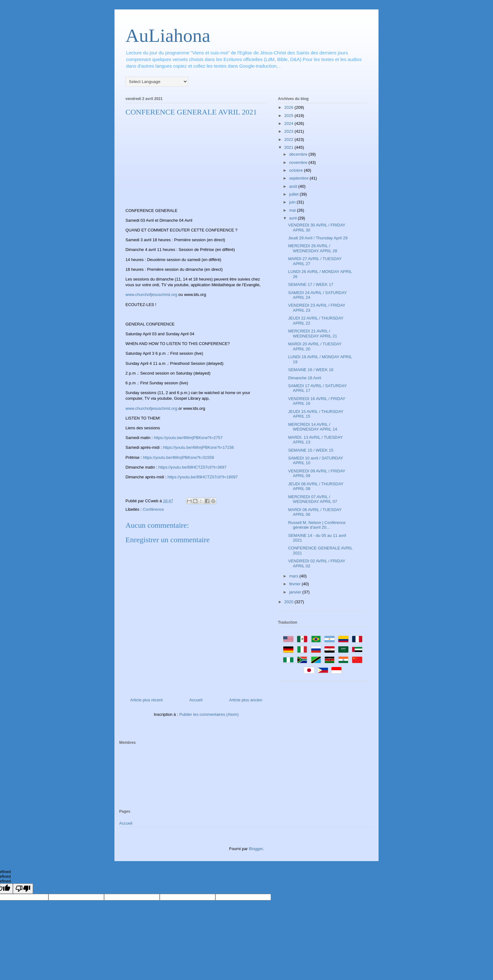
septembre (299, 178)
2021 (289, 147)
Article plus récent (146, 700)
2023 (289, 131)
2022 (289, 139)
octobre (297, 170)
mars (294, 576)
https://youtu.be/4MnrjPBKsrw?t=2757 (188, 438)
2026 (289, 107)
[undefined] (23, 889)
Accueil (196, 700)
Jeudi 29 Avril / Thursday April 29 (318, 238)
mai (293, 210)
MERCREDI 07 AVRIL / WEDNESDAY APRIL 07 (313, 499)
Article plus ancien (246, 700)
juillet (294, 194)
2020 (289, 602)
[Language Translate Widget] (157, 82)
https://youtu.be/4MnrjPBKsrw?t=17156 (198, 447)
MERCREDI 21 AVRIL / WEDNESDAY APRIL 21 (313, 334)
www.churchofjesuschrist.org (151, 295)
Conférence (153, 509)
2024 (289, 123)
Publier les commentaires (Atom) (209, 714)
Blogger (256, 849)
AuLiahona (168, 36)
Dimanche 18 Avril (305, 378)
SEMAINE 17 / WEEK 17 (311, 284)
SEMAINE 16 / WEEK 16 (311, 370)
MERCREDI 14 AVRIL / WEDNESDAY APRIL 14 (313, 427)
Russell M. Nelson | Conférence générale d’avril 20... (317, 525)
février (296, 584)
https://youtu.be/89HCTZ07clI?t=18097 (203, 477)
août (294, 186)
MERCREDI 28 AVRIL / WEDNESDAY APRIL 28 (313, 248)
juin (293, 202)
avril (294, 218)
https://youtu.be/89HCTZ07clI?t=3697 (192, 467)
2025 (289, 116)
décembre (299, 154)
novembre (299, 162)
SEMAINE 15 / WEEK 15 (311, 450)
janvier (296, 592)
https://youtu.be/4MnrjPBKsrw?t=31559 (179, 457)
